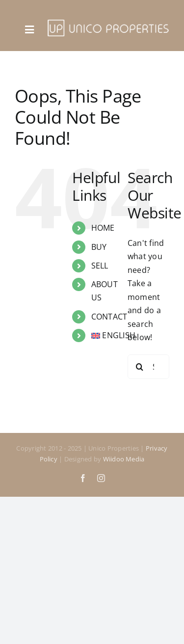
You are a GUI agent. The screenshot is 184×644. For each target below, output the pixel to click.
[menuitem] (102, 335)
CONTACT (109, 317)
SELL (100, 266)
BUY (99, 247)
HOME (103, 228)
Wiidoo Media (124, 459)
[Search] (140, 367)
